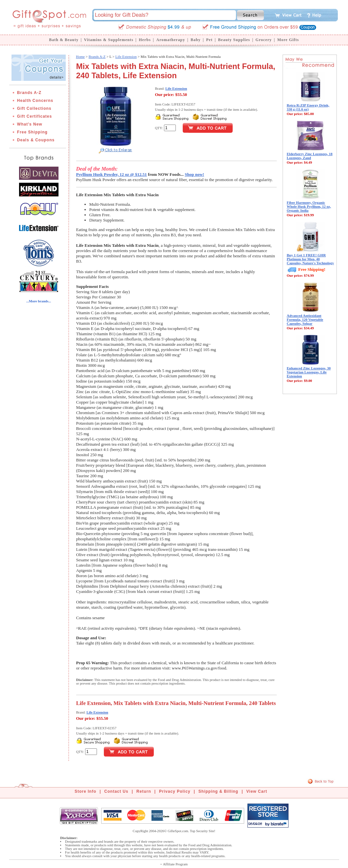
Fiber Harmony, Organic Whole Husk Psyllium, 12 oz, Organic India (309, 206)
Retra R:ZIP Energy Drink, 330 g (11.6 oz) (308, 107)
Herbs (145, 40)
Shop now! (194, 174)
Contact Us (116, 791)
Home (80, 57)
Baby (196, 40)
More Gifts (288, 40)
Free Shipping (32, 132)
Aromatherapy (171, 40)
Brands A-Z (29, 93)
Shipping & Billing (218, 791)
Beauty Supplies (234, 40)
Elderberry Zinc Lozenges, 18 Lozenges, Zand (310, 156)
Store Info (85, 791)
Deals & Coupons (36, 140)
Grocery (264, 40)
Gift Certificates (35, 116)
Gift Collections (34, 108)
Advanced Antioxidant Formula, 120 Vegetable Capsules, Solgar (305, 319)
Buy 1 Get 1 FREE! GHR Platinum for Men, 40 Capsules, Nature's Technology (311, 259)
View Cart (257, 791)
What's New (30, 124)
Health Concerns (35, 101)
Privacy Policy (175, 791)
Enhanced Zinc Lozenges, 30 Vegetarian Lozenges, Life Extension (309, 372)
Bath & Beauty (64, 40)
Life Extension (126, 57)
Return (144, 791)
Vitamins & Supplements (109, 40)
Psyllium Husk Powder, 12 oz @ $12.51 (112, 174)
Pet (209, 40)
